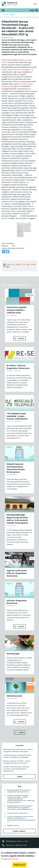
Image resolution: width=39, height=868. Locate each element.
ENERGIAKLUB (9, 4)
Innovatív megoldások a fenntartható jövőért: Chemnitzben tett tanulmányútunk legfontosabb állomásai (21, 819)
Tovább (21, 732)
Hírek (12, 14)
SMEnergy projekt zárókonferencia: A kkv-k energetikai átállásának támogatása (18, 750)
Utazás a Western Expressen (18, 813)
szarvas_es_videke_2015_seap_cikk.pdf (21, 264)
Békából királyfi (13, 825)
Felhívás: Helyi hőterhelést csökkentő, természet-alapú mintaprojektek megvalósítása (16, 769)
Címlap (5, 14)
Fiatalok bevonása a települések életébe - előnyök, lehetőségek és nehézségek (18, 756)
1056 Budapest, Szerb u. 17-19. (17, 841)
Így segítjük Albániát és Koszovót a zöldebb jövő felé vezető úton (19, 791)
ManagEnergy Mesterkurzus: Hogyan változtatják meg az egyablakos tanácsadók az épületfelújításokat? (20, 808)
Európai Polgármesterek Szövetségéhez (17, 70)
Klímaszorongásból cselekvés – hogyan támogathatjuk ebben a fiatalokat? (17, 762)
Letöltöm (21, 338)
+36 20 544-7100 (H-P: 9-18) (16, 845)
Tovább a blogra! (20, 831)
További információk (10, 859)
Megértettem (19, 865)
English (35, 4)
